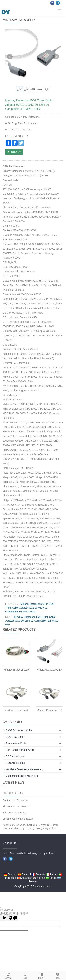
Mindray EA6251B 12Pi (16, 670)
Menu (41, 975)
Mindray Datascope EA (50, 670)
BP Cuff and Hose (16, 756)
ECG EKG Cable (15, 737)
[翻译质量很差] (13, 918)
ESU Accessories (15, 763)
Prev (10, 57)
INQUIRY (14, 152)
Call (25, 975)
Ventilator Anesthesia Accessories (24, 769)
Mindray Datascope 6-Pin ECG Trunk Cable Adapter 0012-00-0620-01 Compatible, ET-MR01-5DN (30, 608)
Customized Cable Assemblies (22, 776)
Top (58, 975)
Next (56, 57)
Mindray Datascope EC (49, 710)
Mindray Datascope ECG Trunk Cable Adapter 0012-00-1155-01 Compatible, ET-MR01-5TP (32, 621)
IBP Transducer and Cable (20, 750)
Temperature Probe (16, 743)
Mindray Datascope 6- (16, 710)
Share (8, 975)
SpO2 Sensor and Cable (19, 730)
